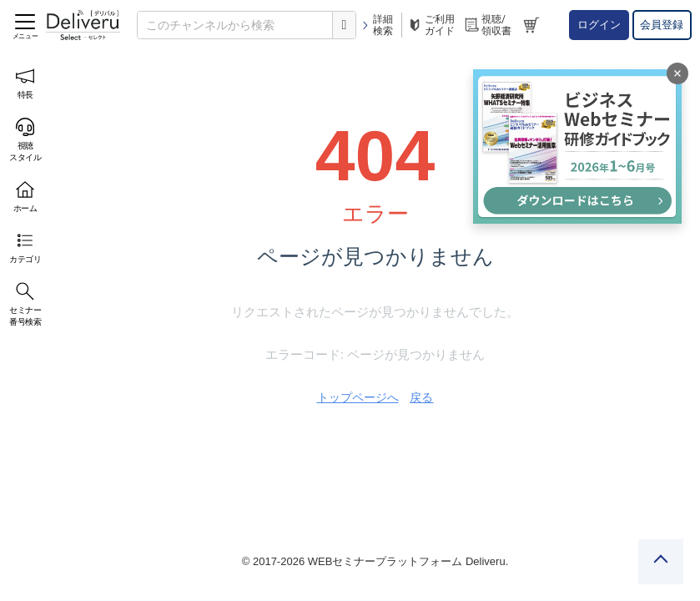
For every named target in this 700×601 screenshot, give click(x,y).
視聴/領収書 (487, 25)
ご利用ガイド (431, 25)
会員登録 (662, 25)
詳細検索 (377, 25)
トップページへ (358, 397)
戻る (421, 397)
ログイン (599, 25)
